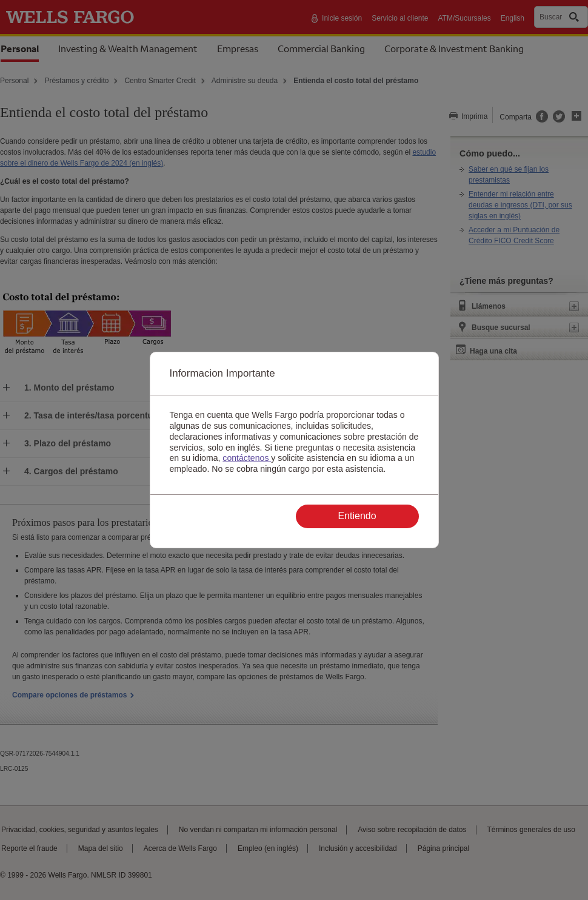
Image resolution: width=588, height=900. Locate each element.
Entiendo (357, 516)
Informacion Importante (222, 373)
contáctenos (247, 458)
